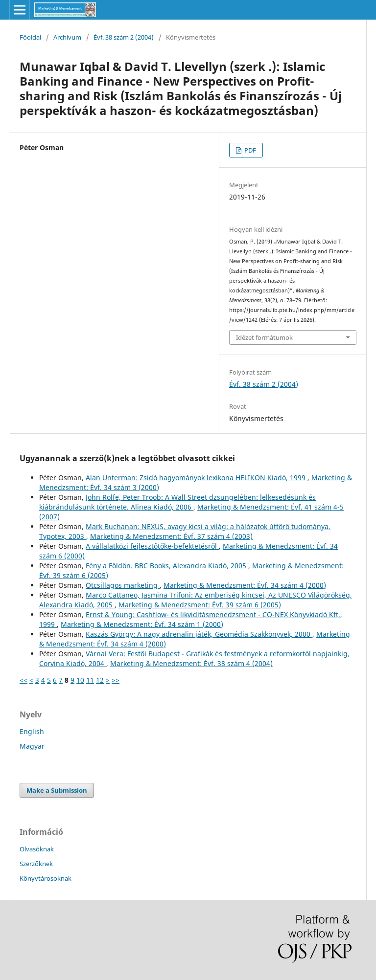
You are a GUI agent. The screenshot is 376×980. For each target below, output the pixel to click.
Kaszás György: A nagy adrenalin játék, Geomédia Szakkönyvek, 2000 (199, 634)
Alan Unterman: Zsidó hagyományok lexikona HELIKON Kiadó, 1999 (197, 478)
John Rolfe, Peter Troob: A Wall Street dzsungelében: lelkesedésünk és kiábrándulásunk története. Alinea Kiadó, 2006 (177, 502)
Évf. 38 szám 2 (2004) (124, 37)
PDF (249, 150)
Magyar (32, 746)
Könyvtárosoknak (46, 878)
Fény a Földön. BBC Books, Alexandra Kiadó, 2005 (167, 566)
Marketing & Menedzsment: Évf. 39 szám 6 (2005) (200, 605)
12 (100, 680)
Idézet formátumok (264, 337)
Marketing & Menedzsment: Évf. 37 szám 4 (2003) (171, 536)
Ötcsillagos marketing (123, 585)
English (32, 731)
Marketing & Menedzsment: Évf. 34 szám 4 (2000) (245, 585)
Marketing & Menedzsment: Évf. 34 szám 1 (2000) (142, 624)
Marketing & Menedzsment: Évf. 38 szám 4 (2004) (191, 663)
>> (116, 680)
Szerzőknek (36, 864)
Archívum (67, 37)
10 (80, 680)
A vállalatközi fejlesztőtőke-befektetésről (152, 546)
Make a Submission (57, 790)
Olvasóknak (37, 849)
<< (23, 680)
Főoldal (30, 37)
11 (90, 680)
